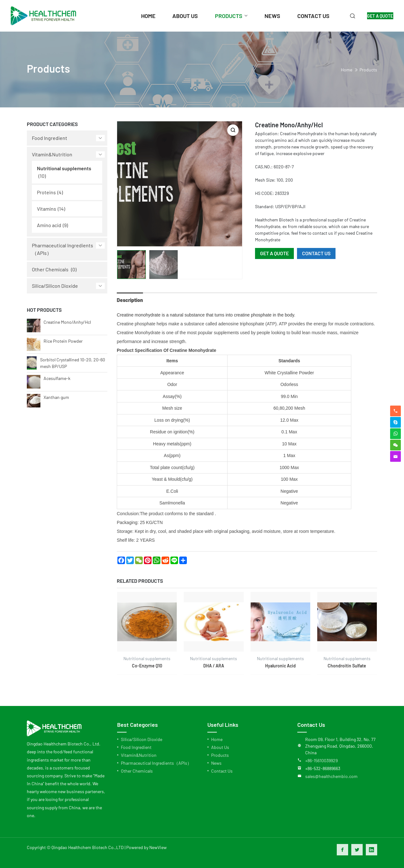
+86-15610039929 (321, 760)
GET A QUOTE (377, 16)
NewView (158, 847)
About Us (220, 747)
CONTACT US (316, 253)
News (216, 763)
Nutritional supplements (64, 168)
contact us (307, 16)
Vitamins (47, 209)
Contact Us (222, 771)
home (142, 16)
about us (179, 16)
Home (217, 739)
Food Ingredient (50, 138)
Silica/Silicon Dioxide (55, 286)
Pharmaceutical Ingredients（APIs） (62, 249)
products (222, 16)
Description (130, 300)
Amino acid (49, 225)
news (266, 16)
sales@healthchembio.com (331, 776)
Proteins (46, 192)
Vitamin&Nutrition (52, 154)
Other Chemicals (50, 269)
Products (368, 70)
